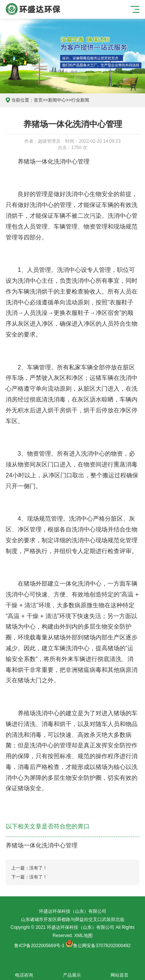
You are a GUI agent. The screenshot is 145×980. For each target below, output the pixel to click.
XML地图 (83, 936)
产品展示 (72, 971)
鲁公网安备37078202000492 (102, 946)
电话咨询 (24, 971)
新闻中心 (57, 100)
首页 (38, 100)
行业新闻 (80, 100)
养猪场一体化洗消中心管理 (42, 845)
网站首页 (120, 971)
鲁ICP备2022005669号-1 (39, 946)
